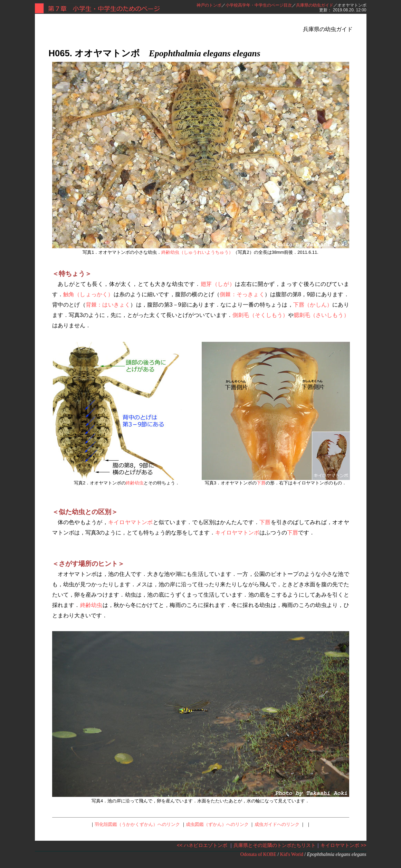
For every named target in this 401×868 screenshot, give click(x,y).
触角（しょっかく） (88, 294)
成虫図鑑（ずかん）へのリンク (217, 824)
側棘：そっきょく (242, 294)
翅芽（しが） (218, 284)
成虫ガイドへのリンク (277, 824)
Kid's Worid (292, 854)
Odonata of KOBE (258, 854)
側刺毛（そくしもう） (260, 315)
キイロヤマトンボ (131, 522)
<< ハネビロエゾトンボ (202, 845)
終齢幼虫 (135, 483)
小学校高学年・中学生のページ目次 (259, 5)
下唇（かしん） (313, 305)
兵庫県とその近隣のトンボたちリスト (275, 845)
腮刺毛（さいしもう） (321, 315)
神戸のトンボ (209, 5)
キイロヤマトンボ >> (343, 845)
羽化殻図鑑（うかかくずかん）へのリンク (137, 824)
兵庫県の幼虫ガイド (315, 5)
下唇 (261, 483)
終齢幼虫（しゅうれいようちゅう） (197, 252)
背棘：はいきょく (108, 305)
